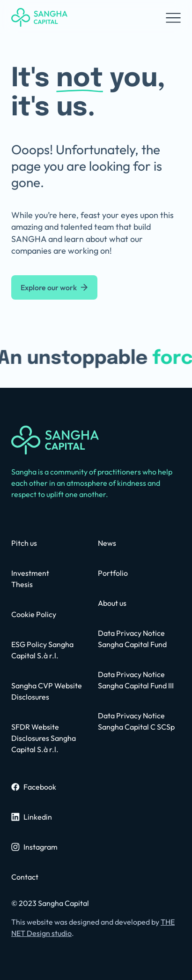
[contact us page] (24, 543)
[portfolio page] (113, 573)
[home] (39, 17)
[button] (173, 17)
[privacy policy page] (53, 738)
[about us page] (112, 603)
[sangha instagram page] (34, 847)
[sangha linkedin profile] (32, 817)
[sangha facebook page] (34, 787)
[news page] (107, 543)
